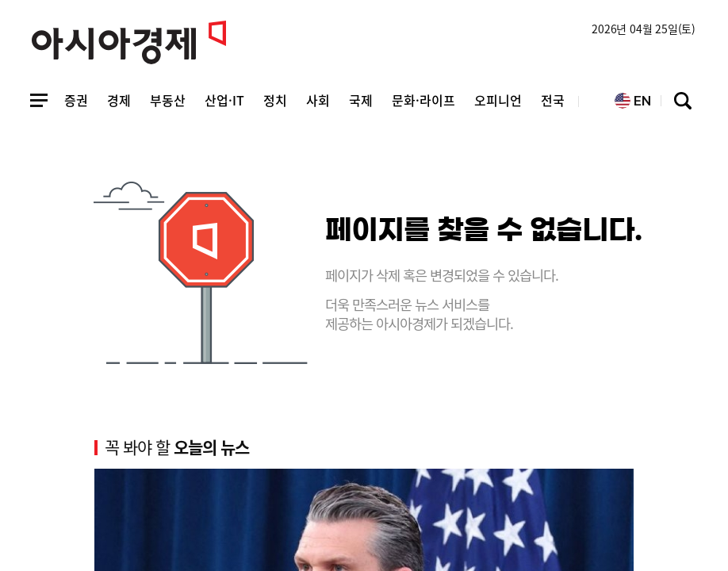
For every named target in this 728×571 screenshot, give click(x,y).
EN (633, 101)
